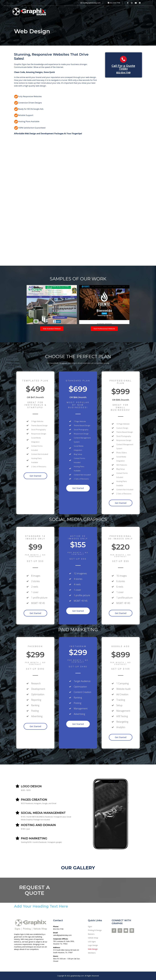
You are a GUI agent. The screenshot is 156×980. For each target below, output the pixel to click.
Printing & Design (95, 930)
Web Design (93, 949)
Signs (90, 926)
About (113, 11)
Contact (125, 11)
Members (92, 953)
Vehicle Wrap (93, 938)
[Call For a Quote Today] (123, 59)
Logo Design (93, 945)
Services (93, 11)
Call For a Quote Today (123, 67)
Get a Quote (139, 11)
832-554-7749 (123, 73)
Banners (91, 934)
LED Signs (92, 941)
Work (103, 11)
